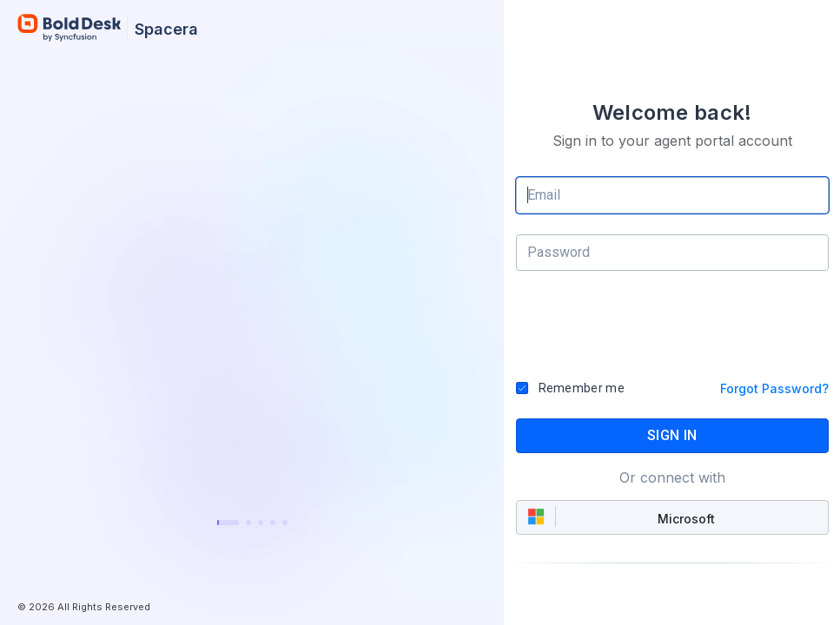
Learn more (252, 477)
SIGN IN (672, 435)
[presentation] (673, 332)
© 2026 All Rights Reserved (84, 607)
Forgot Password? (774, 388)
